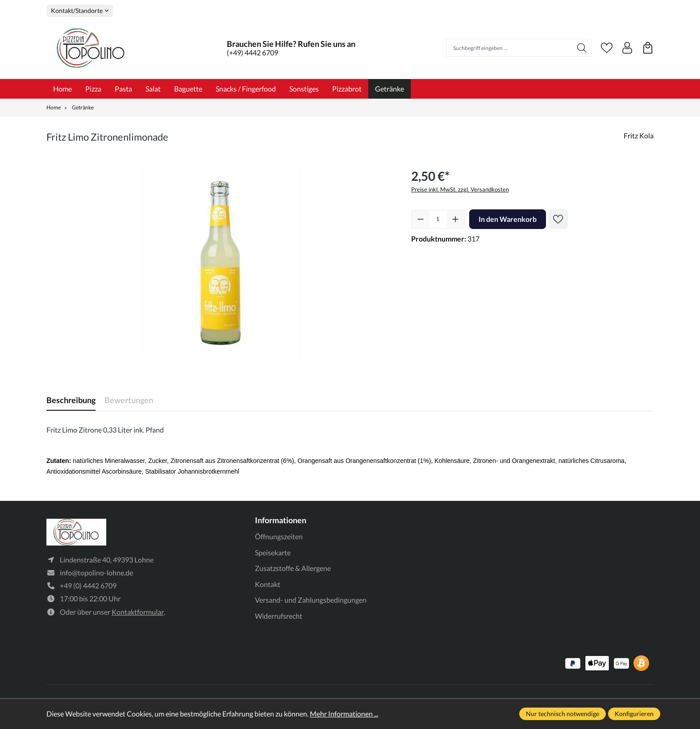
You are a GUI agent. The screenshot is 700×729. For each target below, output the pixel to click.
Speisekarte (273, 552)
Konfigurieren (634, 714)
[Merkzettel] (607, 48)
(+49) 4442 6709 (252, 52)
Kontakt (268, 584)
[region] (220, 262)
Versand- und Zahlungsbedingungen (311, 600)
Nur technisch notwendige (562, 714)
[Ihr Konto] (627, 48)
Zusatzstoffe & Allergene (293, 568)
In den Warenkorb (508, 219)
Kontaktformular (138, 612)
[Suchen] (582, 48)
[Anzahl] (438, 219)
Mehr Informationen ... (344, 714)
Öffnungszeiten (279, 536)
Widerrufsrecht (279, 616)
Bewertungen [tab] (129, 400)
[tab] (71, 400)
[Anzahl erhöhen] (455, 219)
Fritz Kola (639, 135)
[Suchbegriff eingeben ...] (509, 48)
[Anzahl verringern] (421, 219)
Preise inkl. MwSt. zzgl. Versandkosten (460, 189)
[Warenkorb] (648, 48)
